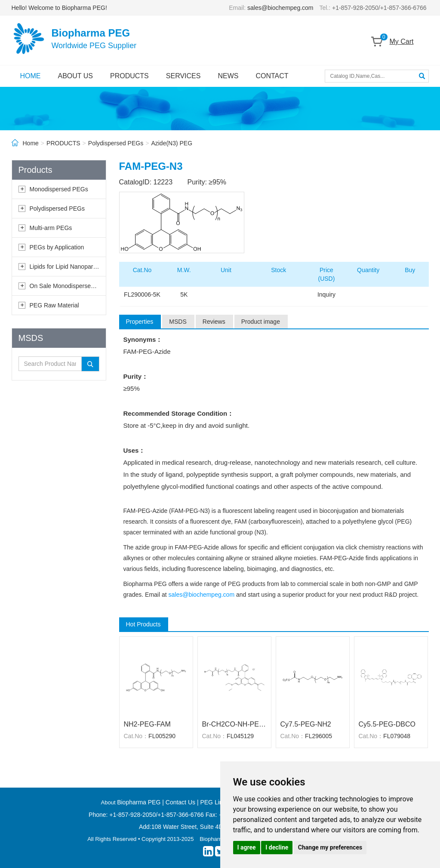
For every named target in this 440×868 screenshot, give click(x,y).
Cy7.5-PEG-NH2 (306, 724)
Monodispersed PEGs (59, 189)
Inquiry (326, 294)
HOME (31, 76)
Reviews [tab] (214, 322)
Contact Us (180, 802)
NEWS (228, 76)
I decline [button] (277, 847)
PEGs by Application (57, 247)
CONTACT (272, 76)
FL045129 (240, 736)
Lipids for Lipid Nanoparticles (68, 267)
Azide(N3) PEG (172, 143)
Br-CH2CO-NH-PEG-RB (234, 724)
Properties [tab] (140, 322)
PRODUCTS (129, 76)
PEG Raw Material (54, 305)
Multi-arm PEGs (51, 228)
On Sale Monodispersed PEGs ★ (74, 286)
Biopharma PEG (139, 802)
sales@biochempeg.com (280, 8)
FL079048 (397, 736)
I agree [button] (247, 847)
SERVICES (183, 76)
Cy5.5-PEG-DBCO (387, 724)
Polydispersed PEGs (116, 143)
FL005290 (162, 736)
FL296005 (318, 736)
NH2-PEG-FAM (147, 724)
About (109, 802)
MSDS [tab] (178, 322)
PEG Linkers (217, 802)
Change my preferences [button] (330, 847)
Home (31, 143)
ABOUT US (76, 76)
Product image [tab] (261, 322)
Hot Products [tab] (143, 624)
